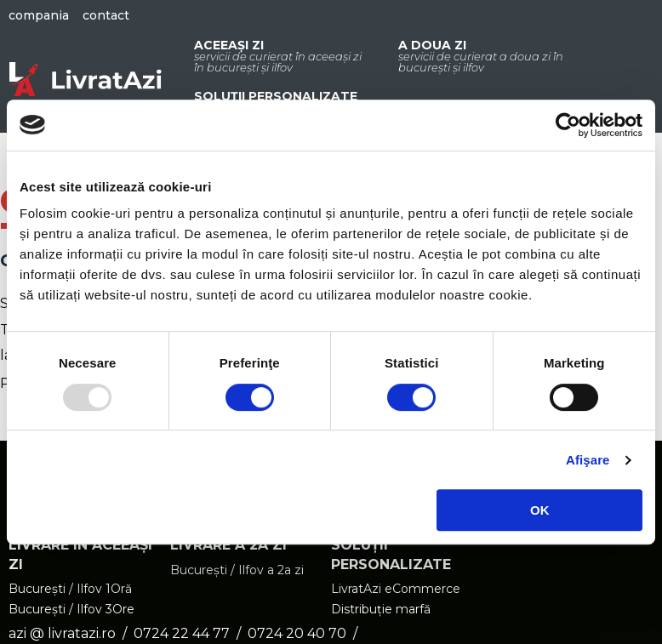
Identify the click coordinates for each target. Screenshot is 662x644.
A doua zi (483, 56)
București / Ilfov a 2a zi (237, 571)
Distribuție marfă (381, 610)
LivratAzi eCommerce (396, 590)
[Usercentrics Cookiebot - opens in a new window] (568, 125)
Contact (106, 15)
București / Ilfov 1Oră (70, 590)
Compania (39, 15)
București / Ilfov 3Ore (71, 610)
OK (540, 510)
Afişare (588, 460)
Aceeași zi (279, 56)
